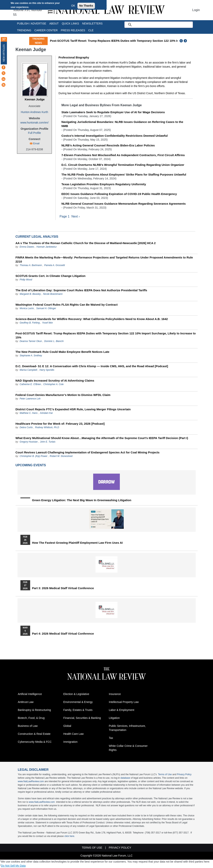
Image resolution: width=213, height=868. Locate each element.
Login (196, 10)
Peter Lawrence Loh (30, 399)
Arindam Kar (46, 413)
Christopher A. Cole (53, 384)
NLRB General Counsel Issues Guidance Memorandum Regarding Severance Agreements (124, 204)
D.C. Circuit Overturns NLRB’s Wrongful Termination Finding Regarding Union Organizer (123, 165)
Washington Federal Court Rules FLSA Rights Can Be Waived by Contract (67, 305)
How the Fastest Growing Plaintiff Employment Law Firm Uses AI (77, 543)
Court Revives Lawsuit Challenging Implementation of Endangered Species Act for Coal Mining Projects (88, 453)
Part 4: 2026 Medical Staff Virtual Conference (63, 634)
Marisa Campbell (28, 370)
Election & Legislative (76, 694)
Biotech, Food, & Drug (31, 718)
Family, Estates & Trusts (78, 710)
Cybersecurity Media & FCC (35, 742)
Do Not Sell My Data (13, 866)
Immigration (71, 742)
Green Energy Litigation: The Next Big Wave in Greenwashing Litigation (82, 500)
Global (67, 726)
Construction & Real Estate (34, 734)
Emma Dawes (27, 247)
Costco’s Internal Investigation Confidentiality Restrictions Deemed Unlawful (115, 136)
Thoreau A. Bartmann (31, 265)
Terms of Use (165, 775)
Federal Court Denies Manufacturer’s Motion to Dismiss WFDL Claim (63, 395)
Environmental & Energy (78, 702)
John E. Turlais (48, 442)
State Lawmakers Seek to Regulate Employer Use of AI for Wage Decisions (113, 112)
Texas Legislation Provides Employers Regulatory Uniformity (104, 184)
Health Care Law (74, 734)
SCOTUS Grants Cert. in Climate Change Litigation (51, 276)
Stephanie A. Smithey (31, 356)
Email (36, 143)
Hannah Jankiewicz (47, 247)
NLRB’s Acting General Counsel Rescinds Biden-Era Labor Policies (108, 145)
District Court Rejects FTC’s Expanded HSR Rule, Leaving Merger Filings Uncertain (73, 409)
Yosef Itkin (47, 323)
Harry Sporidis (47, 370)
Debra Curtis (26, 428)
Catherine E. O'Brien (30, 384)
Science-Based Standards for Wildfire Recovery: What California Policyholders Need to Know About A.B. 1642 (92, 319)
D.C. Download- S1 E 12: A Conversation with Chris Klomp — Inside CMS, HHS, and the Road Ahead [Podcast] (92, 366)
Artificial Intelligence (30, 694)
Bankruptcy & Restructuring (34, 710)
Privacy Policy (184, 775)
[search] (163, 25)
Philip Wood (26, 280)
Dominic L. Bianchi (54, 341)
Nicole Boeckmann (53, 294)
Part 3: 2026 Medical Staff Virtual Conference (63, 588)
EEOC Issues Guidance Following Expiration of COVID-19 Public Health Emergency (119, 194)
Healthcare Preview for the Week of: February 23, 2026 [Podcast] (60, 424)
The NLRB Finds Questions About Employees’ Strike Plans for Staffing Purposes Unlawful (124, 174)
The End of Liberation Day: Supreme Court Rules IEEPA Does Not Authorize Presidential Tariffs (81, 290)
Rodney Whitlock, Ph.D (47, 428)
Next (186, 41)
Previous (181, 41)
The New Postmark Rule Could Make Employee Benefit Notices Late (63, 352)
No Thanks (86, 6)
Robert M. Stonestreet (61, 456)
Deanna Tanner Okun (31, 341)
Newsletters (92, 23)
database (125, 778)
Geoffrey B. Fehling (30, 323)
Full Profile (34, 133)
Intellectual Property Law (124, 702)
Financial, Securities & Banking (82, 718)
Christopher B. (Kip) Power (34, 456)
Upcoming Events (31, 465)
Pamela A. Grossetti (54, 265)
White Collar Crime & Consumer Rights (128, 748)
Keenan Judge (35, 99)
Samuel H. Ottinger (46, 309)
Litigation (114, 718)
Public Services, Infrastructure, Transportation (127, 728)
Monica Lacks (27, 309)
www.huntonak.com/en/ (35, 123)
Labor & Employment (122, 710)
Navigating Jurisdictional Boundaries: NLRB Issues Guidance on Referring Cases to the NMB (122, 124)
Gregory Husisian (29, 442)
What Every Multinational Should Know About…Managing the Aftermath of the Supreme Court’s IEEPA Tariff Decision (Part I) (102, 438)
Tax (111, 738)
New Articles (4, 53)
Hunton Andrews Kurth (34, 112)
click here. (70, 836)
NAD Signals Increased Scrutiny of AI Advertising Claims (55, 381)
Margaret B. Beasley (30, 294)
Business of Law (28, 726)
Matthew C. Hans (29, 413)
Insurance (115, 694)
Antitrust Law (26, 702)
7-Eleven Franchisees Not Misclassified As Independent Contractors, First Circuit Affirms (123, 155)
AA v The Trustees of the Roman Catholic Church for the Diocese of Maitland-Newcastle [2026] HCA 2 (86, 243)
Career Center (46, 30)
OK (73, 6)
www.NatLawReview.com (31, 782)
